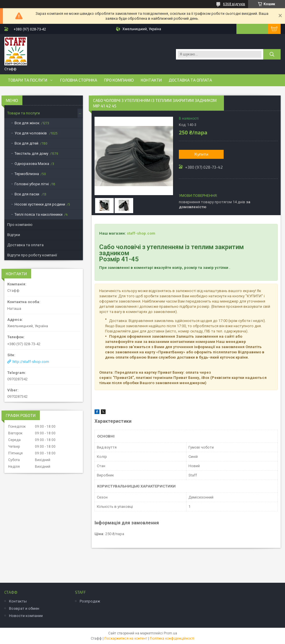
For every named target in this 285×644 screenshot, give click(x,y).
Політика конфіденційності (172, 638)
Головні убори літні (32, 184)
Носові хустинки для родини (40, 204)
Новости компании (26, 616)
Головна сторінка (79, 80)
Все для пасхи (27, 194)
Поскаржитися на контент (126, 638)
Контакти (151, 80)
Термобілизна (27, 174)
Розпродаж (90, 601)
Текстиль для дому (31, 153)
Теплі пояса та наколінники (39, 214)
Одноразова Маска (32, 164)
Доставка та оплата (190, 80)
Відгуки (14, 235)
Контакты (18, 601)
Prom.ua (170, 633)
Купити (201, 154)
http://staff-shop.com (31, 362)
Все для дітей (26, 143)
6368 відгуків (234, 4)
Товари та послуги (27, 80)
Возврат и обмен (24, 608)
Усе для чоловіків (31, 133)
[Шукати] (272, 54)
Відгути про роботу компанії (32, 255)
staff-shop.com (141, 233)
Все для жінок (27, 123)
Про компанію (119, 80)
